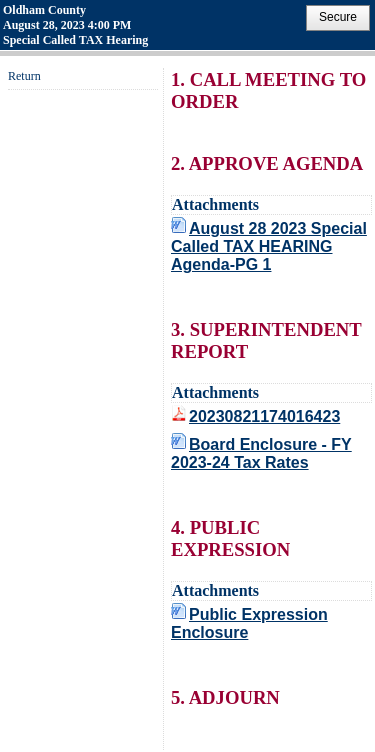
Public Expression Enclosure (249, 623)
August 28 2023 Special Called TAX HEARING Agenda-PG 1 (269, 246)
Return (24, 76)
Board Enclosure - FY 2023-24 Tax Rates (261, 453)
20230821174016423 (264, 416)
